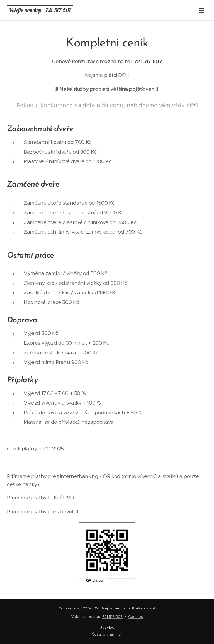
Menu (201, 11)
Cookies (136, 617)
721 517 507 (148, 61)
